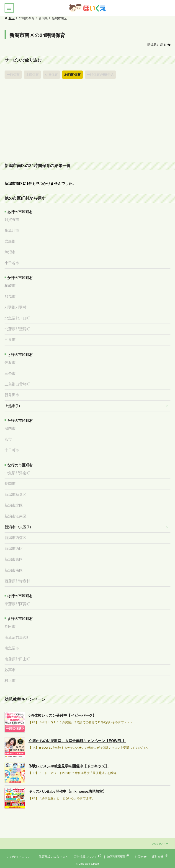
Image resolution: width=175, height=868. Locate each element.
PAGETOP (159, 844)
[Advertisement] (87, 122)
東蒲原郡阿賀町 (17, 604)
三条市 (10, 373)
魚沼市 (10, 252)
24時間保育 (27, 18)
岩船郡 (10, 241)
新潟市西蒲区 (15, 538)
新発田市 (12, 395)
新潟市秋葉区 (15, 495)
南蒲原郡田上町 (17, 659)
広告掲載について (88, 857)
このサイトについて (20, 857)
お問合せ (141, 857)
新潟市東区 (14, 559)
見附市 (10, 626)
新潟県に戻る (157, 45)
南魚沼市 (12, 648)
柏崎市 (10, 286)
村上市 (10, 681)
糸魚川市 (12, 230)
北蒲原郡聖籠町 (17, 329)
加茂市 (10, 297)
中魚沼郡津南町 (17, 473)
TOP (12, 18)
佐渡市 (10, 362)
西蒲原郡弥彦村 (17, 581)
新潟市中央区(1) (18, 527)
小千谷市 (12, 263)
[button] (9, 8)
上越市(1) (12, 406)
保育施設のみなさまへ (54, 857)
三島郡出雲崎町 (17, 384)
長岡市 (10, 484)
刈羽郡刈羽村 (15, 307)
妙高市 (10, 670)
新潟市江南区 (15, 516)
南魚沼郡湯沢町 (17, 637)
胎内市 (10, 428)
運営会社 (160, 857)
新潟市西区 (14, 549)
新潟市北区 (14, 505)
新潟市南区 (14, 570)
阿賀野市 (12, 220)
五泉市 (10, 340)
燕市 (8, 439)
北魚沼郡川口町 (17, 318)
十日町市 (12, 450)
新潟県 (43, 18)
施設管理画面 (118, 857)
